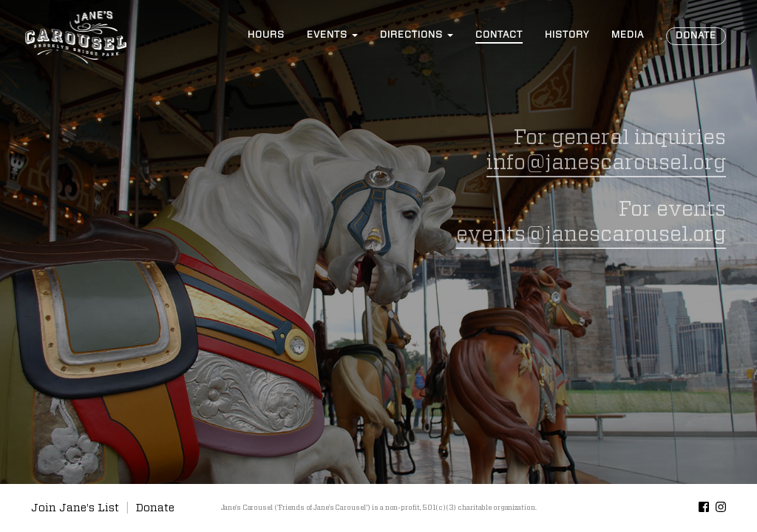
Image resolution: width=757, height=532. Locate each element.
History (567, 35)
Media (628, 35)
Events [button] (332, 35)
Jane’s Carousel (75, 37)
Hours (266, 35)
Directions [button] (417, 35)
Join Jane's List (75, 508)
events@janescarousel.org (591, 235)
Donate (696, 36)
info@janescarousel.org (606, 163)
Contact (499, 35)
